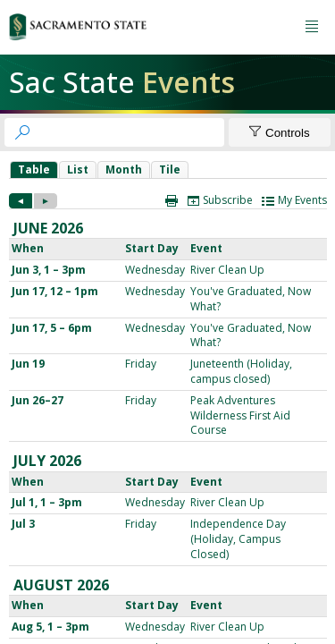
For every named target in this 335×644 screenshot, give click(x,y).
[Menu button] (312, 27)
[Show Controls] (280, 132)
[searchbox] (130, 132)
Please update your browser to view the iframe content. (168, 169)
